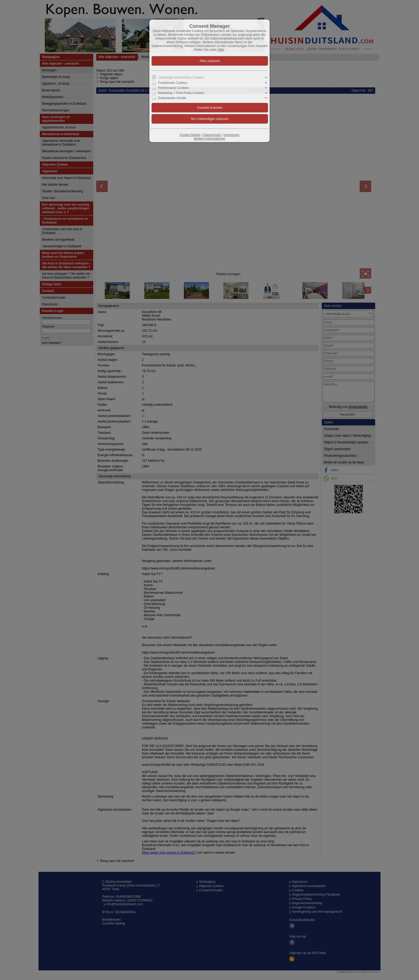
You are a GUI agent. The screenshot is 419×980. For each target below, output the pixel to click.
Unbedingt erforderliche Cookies (181, 77)
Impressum (231, 135)
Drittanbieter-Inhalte (172, 98)
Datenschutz (212, 135)
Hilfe (221, 50)
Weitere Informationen (210, 139)
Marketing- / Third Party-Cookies (181, 93)
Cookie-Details (190, 135)
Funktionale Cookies (173, 83)
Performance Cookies (174, 88)
